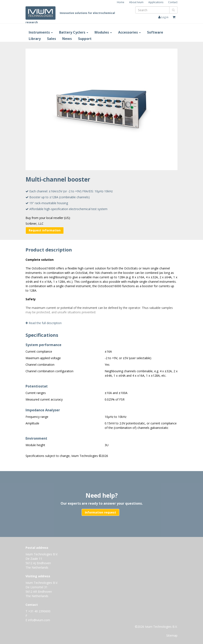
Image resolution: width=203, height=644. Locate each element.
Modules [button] (103, 32)
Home (121, 2)
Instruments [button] (41, 32)
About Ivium (136, 2)
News (67, 39)
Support (85, 39)
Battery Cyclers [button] (74, 32)
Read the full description (44, 323)
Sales (51, 39)
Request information (45, 230)
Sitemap (172, 635)
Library (35, 39)
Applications (156, 2)
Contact (173, 2)
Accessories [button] (129, 32)
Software (155, 32)
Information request (100, 512)
